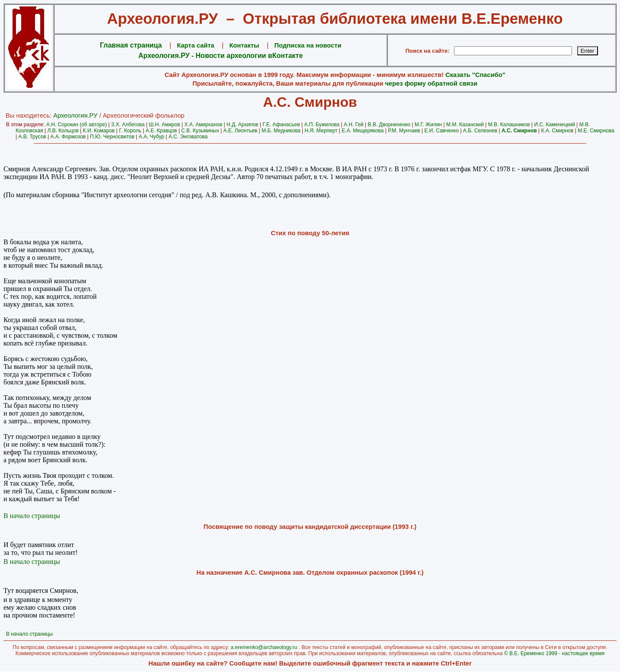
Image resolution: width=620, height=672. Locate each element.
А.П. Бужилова (322, 125)
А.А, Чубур (152, 137)
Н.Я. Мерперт (321, 131)
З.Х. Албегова (128, 125)
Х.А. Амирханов (203, 125)
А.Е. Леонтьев (241, 131)
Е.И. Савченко (442, 131)
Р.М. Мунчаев (404, 131)
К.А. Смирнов (557, 131)
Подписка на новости (308, 45)
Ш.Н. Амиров (164, 125)
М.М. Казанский (465, 125)
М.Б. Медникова (281, 131)
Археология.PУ (75, 115)
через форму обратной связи (431, 83)
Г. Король (130, 131)
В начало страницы (32, 516)
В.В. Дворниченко (389, 125)
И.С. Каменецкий (554, 125)
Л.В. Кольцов (63, 131)
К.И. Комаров (99, 131)
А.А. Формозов (68, 137)
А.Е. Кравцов (161, 131)
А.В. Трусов (32, 137)
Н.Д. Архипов (243, 125)
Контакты (244, 45)
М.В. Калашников (509, 125)
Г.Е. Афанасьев (281, 125)
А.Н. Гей (354, 125)
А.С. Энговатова (188, 137)
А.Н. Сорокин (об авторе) (77, 125)
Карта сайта (195, 45)
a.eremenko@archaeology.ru (264, 647)
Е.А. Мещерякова (363, 131)
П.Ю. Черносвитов (112, 137)
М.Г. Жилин (428, 125)
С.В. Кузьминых (200, 131)
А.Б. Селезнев (480, 131)
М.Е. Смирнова (596, 131)
